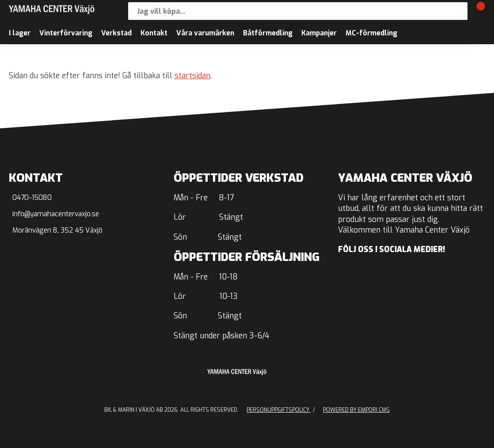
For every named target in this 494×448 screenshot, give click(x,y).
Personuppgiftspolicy (279, 410)
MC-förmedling (371, 33)
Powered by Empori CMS (356, 410)
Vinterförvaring (66, 33)
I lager (20, 33)
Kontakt (154, 33)
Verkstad (116, 33)
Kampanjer (319, 33)
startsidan (192, 76)
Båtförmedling (268, 33)
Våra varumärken (205, 33)
